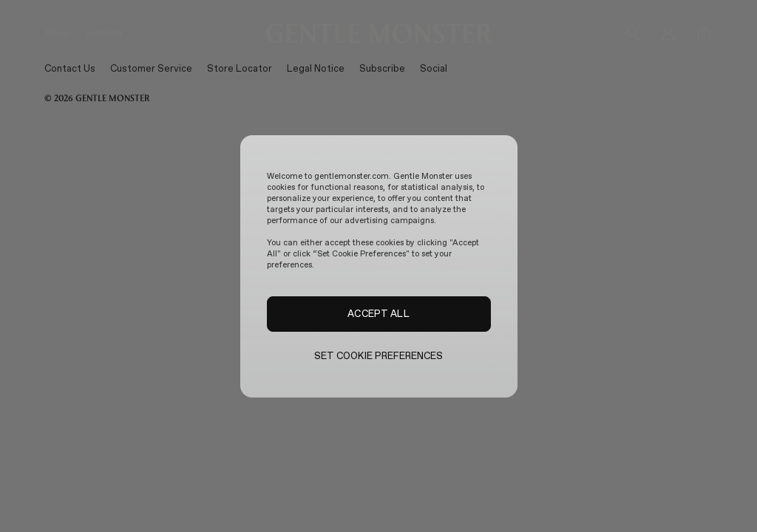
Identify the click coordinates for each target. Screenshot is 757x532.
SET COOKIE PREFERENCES (379, 356)
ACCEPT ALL (378, 313)
